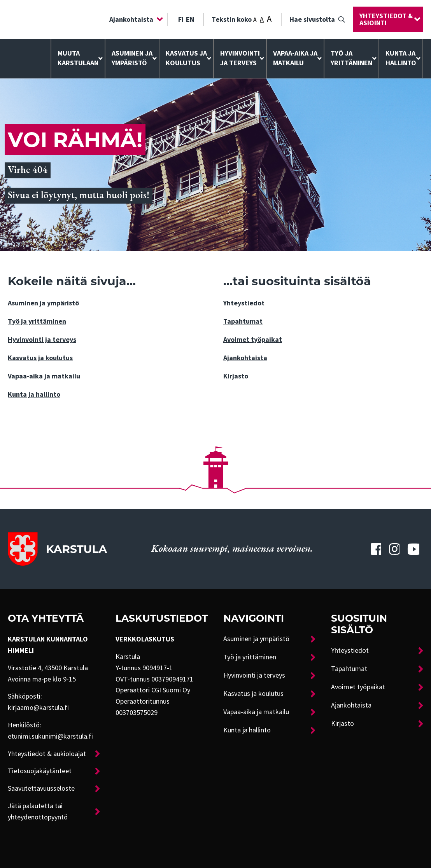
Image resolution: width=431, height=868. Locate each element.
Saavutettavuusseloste (41, 788)
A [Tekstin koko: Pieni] (255, 20)
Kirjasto (236, 376)
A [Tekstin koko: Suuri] (269, 19)
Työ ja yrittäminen (351, 58)
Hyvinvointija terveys (240, 58)
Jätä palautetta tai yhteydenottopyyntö (38, 811)
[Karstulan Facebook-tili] (376, 549)
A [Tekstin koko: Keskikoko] (262, 19)
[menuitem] (134, 19)
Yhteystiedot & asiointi (386, 19)
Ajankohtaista (131, 19)
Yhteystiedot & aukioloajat (47, 754)
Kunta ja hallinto (401, 58)
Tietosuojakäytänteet (40, 771)
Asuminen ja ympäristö (132, 58)
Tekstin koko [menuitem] (242, 19)
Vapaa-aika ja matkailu (295, 58)
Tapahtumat (243, 321)
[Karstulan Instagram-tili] (394, 549)
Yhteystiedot (244, 303)
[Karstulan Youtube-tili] (413, 549)
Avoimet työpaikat (253, 340)
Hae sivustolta (312, 19)
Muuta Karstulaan (78, 58)
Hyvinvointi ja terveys (42, 340)
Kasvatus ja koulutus (186, 58)
